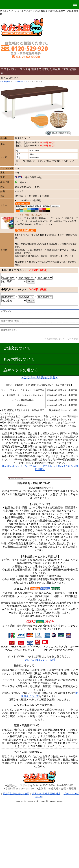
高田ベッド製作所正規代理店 (46, 794)
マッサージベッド (20, 82)
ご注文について (17, 348)
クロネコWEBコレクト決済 (40, 660)
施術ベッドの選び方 (21, 370)
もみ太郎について (19, 359)
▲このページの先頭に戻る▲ (39, 377)
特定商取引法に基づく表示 (16, 794)
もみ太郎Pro (5, 82)
